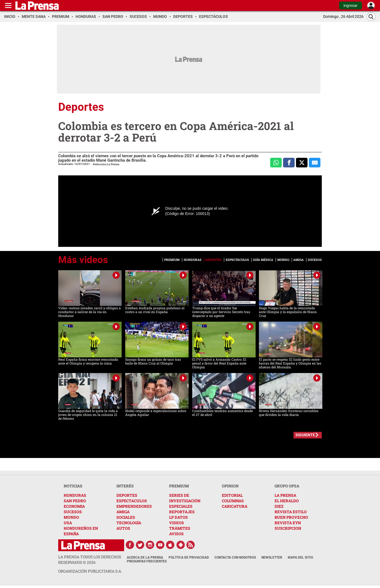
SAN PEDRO (75, 501)
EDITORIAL (232, 495)
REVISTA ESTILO (291, 512)
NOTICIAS (73, 486)
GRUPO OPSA (287, 486)
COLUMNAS (233, 501)
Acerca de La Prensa (145, 557)
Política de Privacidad (189, 557)
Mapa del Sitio (300, 557)
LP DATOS (178, 517)
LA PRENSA (285, 495)
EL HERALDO (287, 501)
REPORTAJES (182, 512)
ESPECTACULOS (132, 501)
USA (68, 523)
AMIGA (123, 512)
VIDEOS (177, 523)
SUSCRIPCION (288, 528)
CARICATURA (235, 506)
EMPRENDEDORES (134, 506)
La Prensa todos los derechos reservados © (90, 560)
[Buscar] (371, 17)
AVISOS (176, 534)
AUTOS (123, 528)
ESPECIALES (181, 506)
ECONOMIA (74, 506)
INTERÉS (125, 486)
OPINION (230, 486)
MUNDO (71, 517)
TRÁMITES (180, 528)
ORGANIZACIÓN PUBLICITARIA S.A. (90, 571)
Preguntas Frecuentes (147, 561)
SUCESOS (73, 512)
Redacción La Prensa (106, 164)
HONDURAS (75, 495)
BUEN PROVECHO (291, 517)
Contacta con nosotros (235, 557)
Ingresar (350, 5)
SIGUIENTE (305, 435)
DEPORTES (127, 495)
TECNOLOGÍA (129, 523)
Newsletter (272, 557)
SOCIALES (126, 517)
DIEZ (279, 506)
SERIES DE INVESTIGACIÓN (185, 498)
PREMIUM (179, 486)
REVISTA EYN (288, 523)
